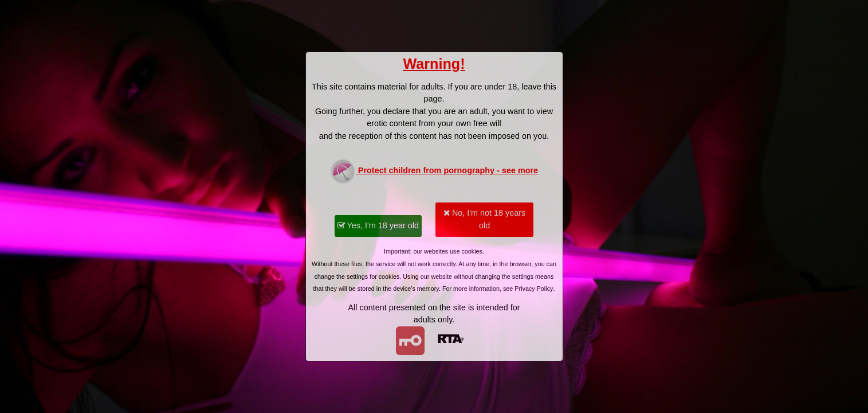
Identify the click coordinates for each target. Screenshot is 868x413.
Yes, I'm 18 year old (378, 225)
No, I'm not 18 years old (484, 219)
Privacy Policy (534, 289)
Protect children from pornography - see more (434, 171)
